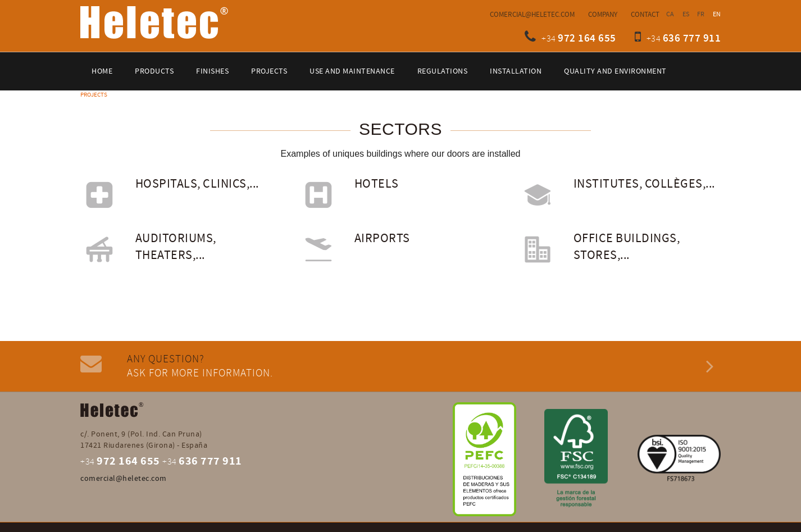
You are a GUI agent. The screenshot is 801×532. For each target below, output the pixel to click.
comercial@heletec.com (532, 15)
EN (717, 14)
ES (686, 14)
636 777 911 (692, 38)
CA (670, 14)
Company (603, 15)
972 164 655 (587, 38)
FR (701, 14)
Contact (645, 15)
